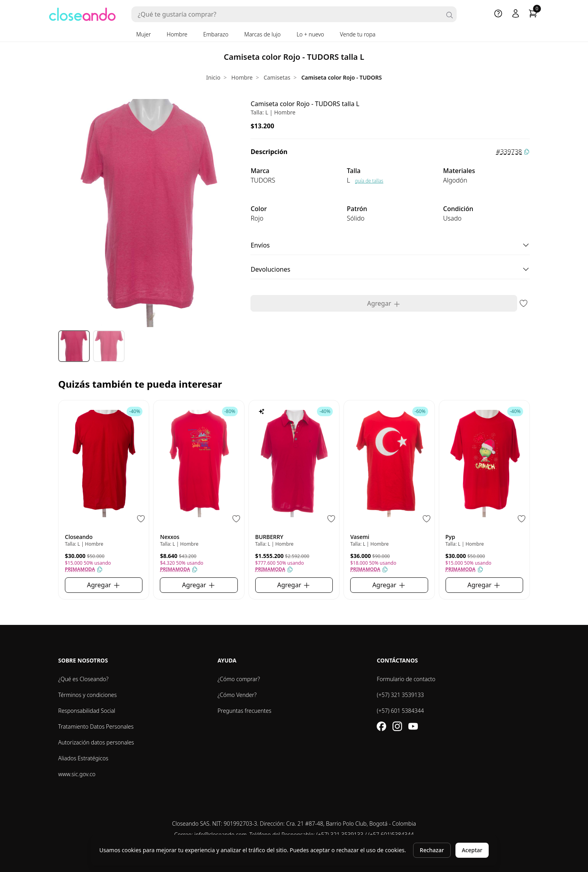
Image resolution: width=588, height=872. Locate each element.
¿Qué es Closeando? (83, 679)
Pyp (450, 537)
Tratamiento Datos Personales (96, 726)
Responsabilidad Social (87, 711)
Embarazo (216, 34)
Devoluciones (390, 269)
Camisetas (277, 77)
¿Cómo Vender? (237, 695)
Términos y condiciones (87, 695)
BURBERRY (269, 537)
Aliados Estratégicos (83, 758)
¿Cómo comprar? (239, 679)
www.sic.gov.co (77, 774)
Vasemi (360, 537)
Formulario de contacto (406, 679)
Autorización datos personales (96, 742)
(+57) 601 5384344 (400, 711)
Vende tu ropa (358, 34)
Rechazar (432, 850)
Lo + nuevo (310, 34)
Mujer (143, 34)
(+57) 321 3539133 (400, 695)
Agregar (384, 304)
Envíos (390, 245)
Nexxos (170, 537)
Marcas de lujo (262, 34)
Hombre (177, 34)
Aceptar (472, 850)
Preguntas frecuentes (245, 711)
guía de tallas (369, 181)
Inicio (213, 77)
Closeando (79, 537)
